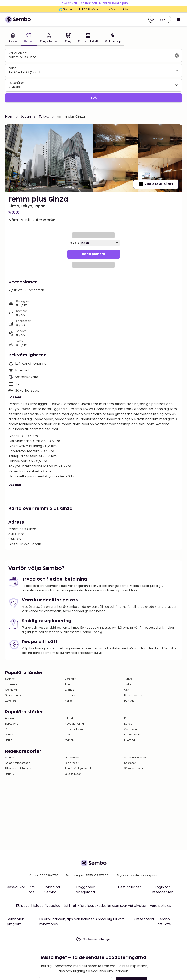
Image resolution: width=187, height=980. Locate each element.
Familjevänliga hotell (78, 769)
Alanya (9, 718)
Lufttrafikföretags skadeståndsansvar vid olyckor (105, 906)
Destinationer (129, 887)
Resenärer (16, 83)
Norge (69, 701)
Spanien (10, 679)
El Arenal (130, 740)
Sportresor (71, 763)
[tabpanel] (93, 76)
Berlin (9, 740)
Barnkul (10, 774)
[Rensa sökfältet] (177, 56)
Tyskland (130, 684)
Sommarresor (14, 758)
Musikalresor (73, 774)
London (129, 724)
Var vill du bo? (18, 53)
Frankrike (11, 684)
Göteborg (130, 729)
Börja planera (93, 254)
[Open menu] (179, 19)
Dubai (68, 735)
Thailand (70, 695)
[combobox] (90, 57)
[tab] (13, 38)
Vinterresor (72, 758)
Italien (68, 684)
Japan (26, 117)
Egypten (10, 701)
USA (127, 690)
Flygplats (73, 243)
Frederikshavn (74, 729)
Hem (9, 117)
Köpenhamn (132, 735)
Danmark (70, 679)
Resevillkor (16, 887)
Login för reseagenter (162, 890)
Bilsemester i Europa (18, 769)
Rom (8, 729)
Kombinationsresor (17, 763)
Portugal (130, 701)
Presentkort (144, 919)
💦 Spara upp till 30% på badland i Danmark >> (94, 9)
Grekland (11, 690)
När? (12, 68)
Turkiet (128, 679)
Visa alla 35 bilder (156, 184)
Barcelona (12, 724)
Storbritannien (14, 695)
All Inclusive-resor (136, 758)
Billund (69, 718)
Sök (94, 98)
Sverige (69, 690)
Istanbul (70, 740)
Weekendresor (134, 769)
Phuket (9, 735)
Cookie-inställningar (93, 939)
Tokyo (44, 117)
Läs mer (15, 397)
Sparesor (130, 763)
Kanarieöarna (133, 695)
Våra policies (161, 906)
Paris (127, 718)
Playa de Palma (74, 724)
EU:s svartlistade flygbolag (38, 906)
